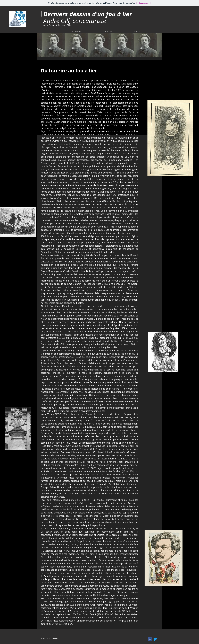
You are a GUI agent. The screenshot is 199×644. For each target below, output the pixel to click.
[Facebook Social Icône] (150, 639)
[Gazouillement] (155, 639)
